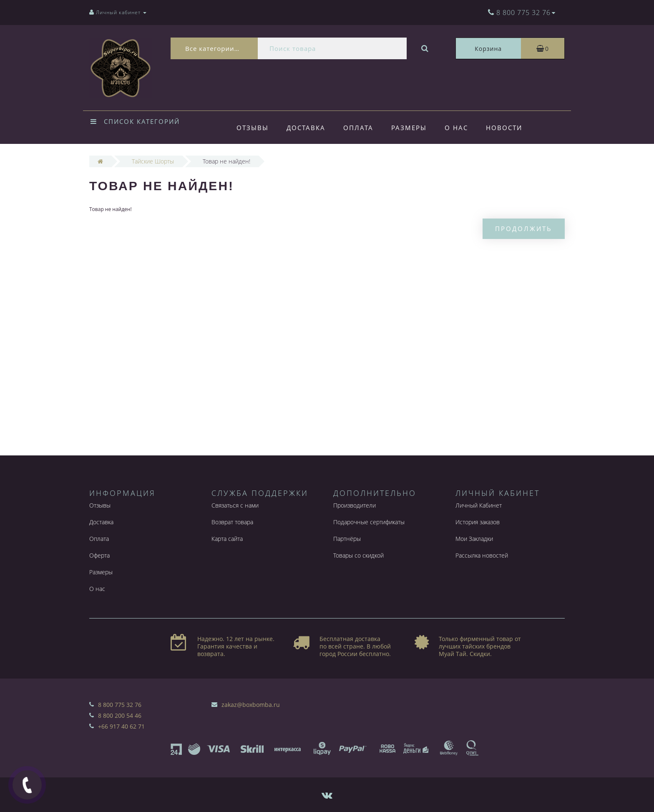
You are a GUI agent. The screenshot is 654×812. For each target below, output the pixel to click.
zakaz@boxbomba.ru (251, 705)
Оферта (99, 555)
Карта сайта (227, 539)
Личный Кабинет (479, 505)
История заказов (478, 522)
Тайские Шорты (153, 161)
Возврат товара (232, 522)
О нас (456, 128)
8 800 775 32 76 (120, 705)
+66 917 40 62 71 (121, 726)
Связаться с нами (235, 505)
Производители (355, 505)
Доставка (306, 128)
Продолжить (524, 229)
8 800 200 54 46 (120, 715)
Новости (504, 128)
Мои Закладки (474, 539)
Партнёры (347, 539)
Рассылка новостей (482, 555)
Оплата (358, 128)
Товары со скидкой (358, 555)
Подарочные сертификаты (369, 522)
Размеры (409, 128)
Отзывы (253, 128)
